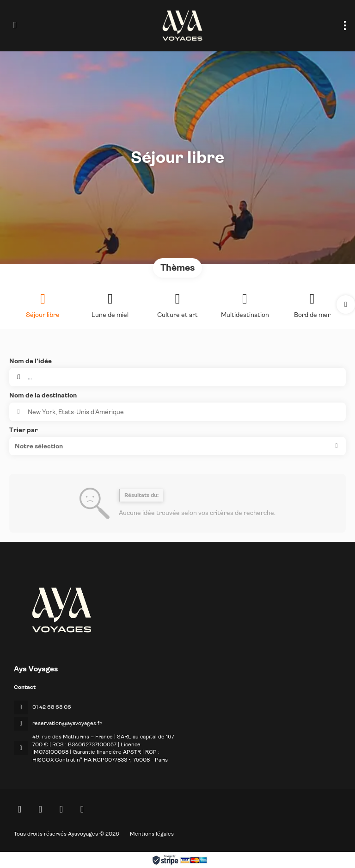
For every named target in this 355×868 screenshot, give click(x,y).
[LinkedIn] (82, 809)
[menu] (345, 25)
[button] (346, 304)
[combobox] (177, 412)
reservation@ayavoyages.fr (67, 723)
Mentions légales (152, 834)
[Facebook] (40, 809)
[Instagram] (61, 809)
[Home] (20, 809)
